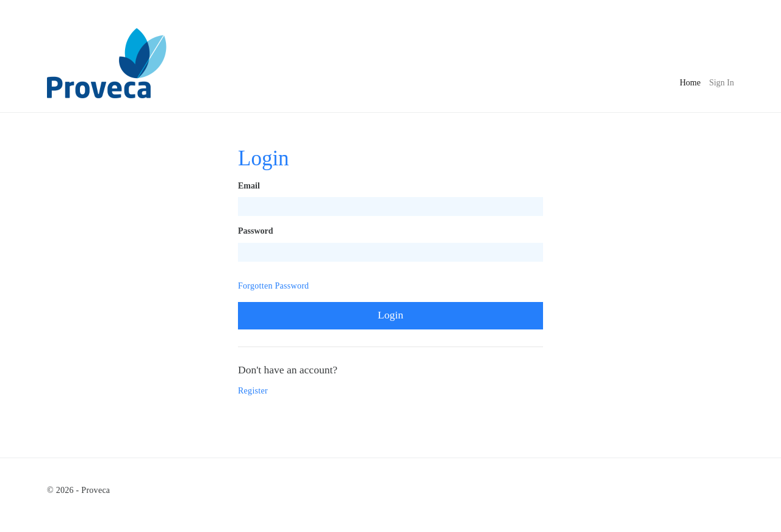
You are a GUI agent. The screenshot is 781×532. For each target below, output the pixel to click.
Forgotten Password (273, 286)
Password (256, 231)
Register (253, 391)
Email (249, 186)
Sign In (722, 83)
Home (690, 81)
